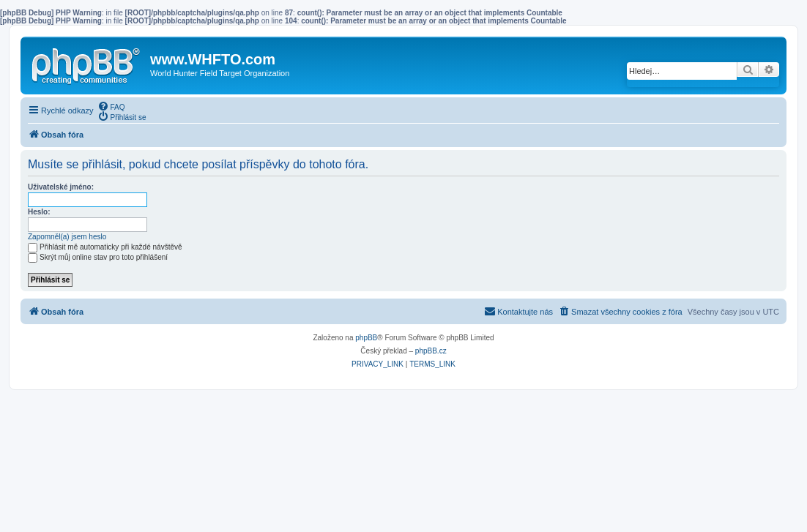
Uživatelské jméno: (61, 187)
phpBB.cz (431, 351)
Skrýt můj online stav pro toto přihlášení (98, 257)
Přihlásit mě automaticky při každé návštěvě (105, 247)
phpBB (366, 338)
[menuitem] (111, 106)
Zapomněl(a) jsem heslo (67, 237)
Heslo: (39, 212)
